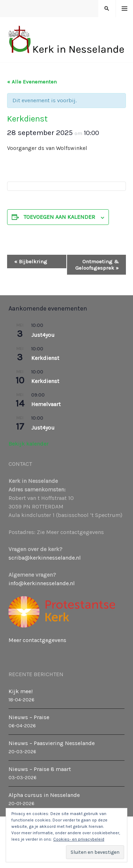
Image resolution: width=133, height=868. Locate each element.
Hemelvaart (46, 404)
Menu (125, 9)
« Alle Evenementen (32, 82)
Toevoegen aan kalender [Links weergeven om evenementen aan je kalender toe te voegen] (59, 217)
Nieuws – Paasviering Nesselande (52, 743)
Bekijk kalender (29, 444)
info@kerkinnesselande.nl (42, 583)
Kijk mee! (21, 691)
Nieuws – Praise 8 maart (40, 769)
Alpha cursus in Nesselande (44, 795)
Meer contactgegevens (37, 640)
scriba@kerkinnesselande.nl (45, 558)
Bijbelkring (31, 262)
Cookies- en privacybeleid (79, 839)
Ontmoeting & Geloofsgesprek (97, 265)
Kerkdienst (45, 358)
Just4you (43, 335)
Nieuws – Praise (29, 717)
